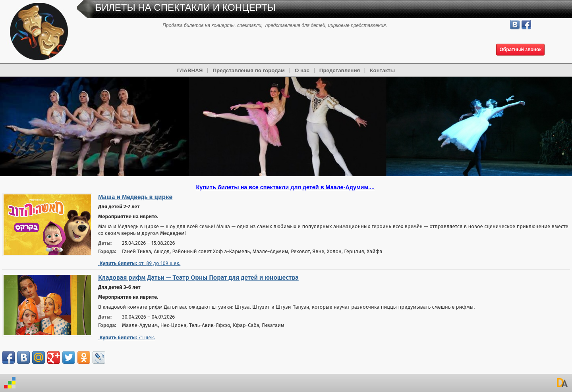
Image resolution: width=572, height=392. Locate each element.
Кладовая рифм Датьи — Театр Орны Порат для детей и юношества (198, 278)
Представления (340, 70)
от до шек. (139, 263)
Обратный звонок (520, 50)
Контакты (382, 70)
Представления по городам (248, 70)
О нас (302, 70)
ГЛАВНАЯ (190, 70)
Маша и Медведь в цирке (135, 197)
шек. (127, 337)
